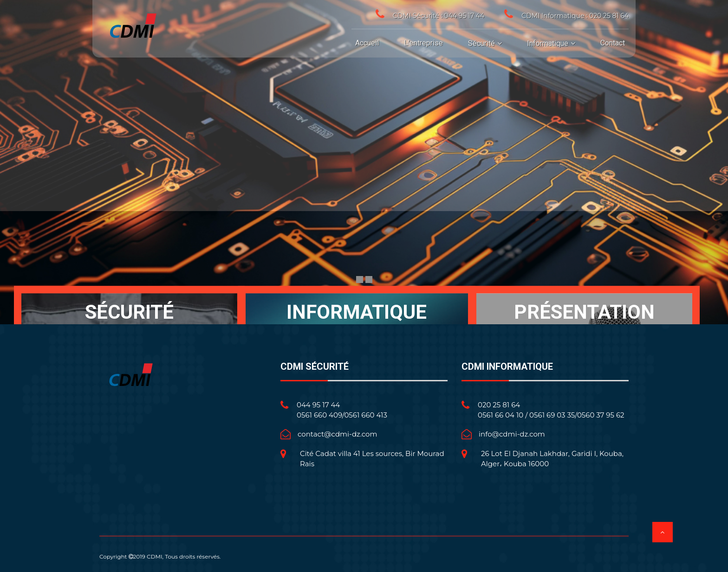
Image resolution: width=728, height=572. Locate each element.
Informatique (548, 43)
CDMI (155, 556)
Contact (613, 43)
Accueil (367, 43)
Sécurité (481, 43)
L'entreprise (423, 43)
